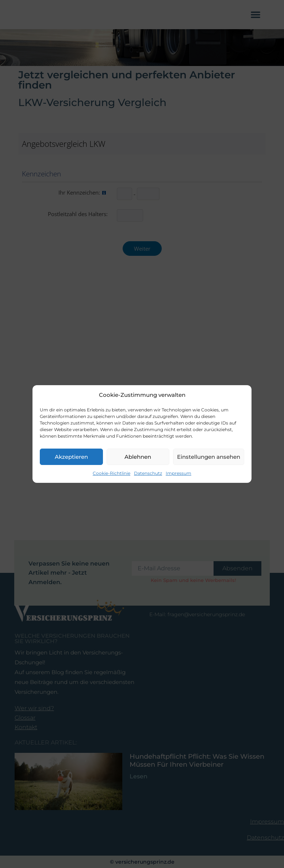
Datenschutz (148, 474)
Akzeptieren (71, 457)
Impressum (179, 474)
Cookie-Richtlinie (112, 474)
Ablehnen (138, 457)
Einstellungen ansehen (209, 457)
